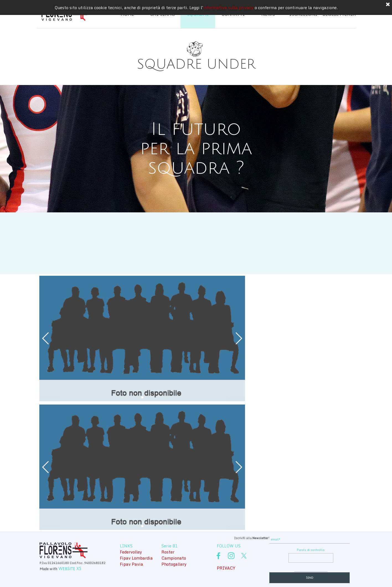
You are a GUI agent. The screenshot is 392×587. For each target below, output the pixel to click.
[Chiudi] (388, 5)
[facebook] (218, 556)
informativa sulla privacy (228, 7)
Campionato (174, 558)
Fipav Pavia (131, 564)
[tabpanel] (196, 65)
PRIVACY (226, 568)
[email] (310, 540)
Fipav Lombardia (136, 558)
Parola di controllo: (311, 550)
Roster (168, 552)
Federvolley (131, 552)
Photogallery (174, 564)
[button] (46, 338)
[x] (244, 556)
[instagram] (231, 556)
